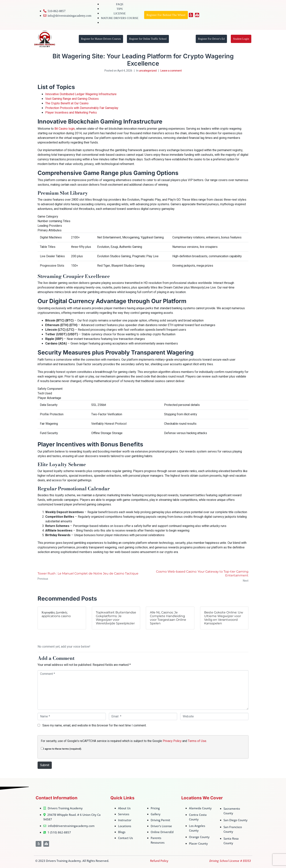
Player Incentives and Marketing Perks (71, 113)
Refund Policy (159, 861)
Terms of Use (197, 741)
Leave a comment (171, 71)
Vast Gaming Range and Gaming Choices (72, 99)
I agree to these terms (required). (61, 749)
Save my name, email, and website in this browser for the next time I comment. (94, 725)
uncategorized (148, 71)
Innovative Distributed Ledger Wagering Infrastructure (81, 94)
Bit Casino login (65, 129)
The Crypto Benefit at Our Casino (67, 103)
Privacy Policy (172, 741)
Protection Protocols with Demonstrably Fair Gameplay (82, 108)
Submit (45, 765)
